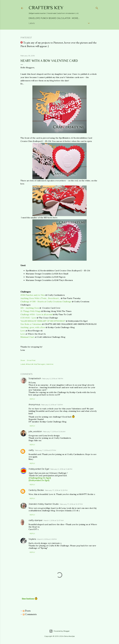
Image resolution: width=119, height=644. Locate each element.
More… (76, 18)
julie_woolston (35, 431)
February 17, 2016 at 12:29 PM (56, 490)
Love (23, 331)
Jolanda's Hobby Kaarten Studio (44, 504)
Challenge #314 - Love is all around (37, 314)
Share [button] (23, 360)
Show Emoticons (30, 599)
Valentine (50, 364)
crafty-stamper (36, 520)
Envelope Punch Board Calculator (49, 18)
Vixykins (32, 539)
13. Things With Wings (31, 311)
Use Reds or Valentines (31, 324)
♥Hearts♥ (30, 364)
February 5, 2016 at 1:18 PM (53, 379)
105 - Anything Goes (30, 308)
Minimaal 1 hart (27, 337)
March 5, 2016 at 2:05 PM (47, 539)
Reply (32, 399)
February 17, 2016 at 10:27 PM (71, 504)
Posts (27, 611)
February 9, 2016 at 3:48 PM (61, 469)
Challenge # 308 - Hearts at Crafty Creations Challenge (46, 302)
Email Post (31, 360)
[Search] (97, 8)
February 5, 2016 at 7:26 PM (52, 405)
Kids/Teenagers (40, 364)
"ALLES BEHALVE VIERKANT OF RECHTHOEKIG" (43, 321)
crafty (31, 450)
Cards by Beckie (36, 490)
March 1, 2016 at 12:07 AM (54, 520)
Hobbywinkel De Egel (39, 469)
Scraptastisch (35, 378)
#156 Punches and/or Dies (33, 295)
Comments (30, 614)
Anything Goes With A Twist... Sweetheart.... (40, 298)
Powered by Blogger (59, 631)
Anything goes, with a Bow (33, 327)
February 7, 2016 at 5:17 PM (45, 450)
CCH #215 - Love (28, 318)
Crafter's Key (46, 8)
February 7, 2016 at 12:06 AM (54, 432)
